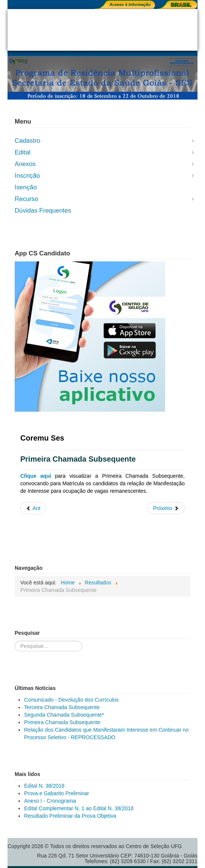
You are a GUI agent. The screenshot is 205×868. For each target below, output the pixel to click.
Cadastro (27, 141)
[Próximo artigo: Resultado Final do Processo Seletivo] (166, 508)
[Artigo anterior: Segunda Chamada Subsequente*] (33, 508)
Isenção (26, 187)
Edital (23, 152)
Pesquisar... (15, 641)
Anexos (25, 164)
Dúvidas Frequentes (43, 211)
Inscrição (27, 176)
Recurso (27, 199)
